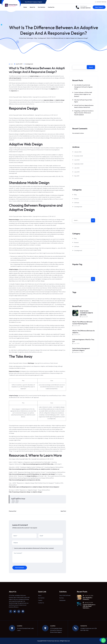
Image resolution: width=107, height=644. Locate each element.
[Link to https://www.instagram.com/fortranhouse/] (19, 611)
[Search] (93, 220)
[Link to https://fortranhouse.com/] (11, 5)
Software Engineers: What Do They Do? (83, 341)
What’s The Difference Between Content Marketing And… (82, 323)
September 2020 (79, 164)
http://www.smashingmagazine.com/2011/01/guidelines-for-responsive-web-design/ (32, 474)
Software (77, 203)
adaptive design (34, 76)
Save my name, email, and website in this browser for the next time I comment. (34, 548)
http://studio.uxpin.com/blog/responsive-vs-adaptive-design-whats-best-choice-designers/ (34, 487)
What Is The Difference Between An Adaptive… (84, 332)
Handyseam (62, 600)
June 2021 (77, 160)
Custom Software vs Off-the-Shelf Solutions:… (89, 606)
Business (76, 199)
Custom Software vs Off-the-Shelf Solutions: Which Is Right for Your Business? (83, 94)
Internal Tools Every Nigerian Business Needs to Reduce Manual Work (84, 106)
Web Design (31, 363)
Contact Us (51, 7)
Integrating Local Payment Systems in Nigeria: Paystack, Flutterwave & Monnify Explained (84, 113)
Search (91, 67)
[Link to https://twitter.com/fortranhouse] (15, 611)
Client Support (99, 7)
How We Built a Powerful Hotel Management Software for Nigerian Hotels (83, 87)
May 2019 (77, 176)
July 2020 (77, 168)
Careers (40, 600)
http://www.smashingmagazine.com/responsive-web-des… (25, 480)
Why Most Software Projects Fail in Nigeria (83, 101)
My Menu (62, 598)
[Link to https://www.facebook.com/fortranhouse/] (11, 611)
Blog (75, 195)
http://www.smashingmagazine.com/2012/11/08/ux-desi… (39, 464)
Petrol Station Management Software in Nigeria (81, 349)
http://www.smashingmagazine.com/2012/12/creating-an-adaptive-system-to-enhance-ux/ (34, 469)
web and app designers (15, 78)
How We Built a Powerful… (87, 599)
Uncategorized (29, 64)
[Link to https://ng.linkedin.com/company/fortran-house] (23, 611)
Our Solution (41, 7)
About (40, 595)
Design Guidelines (32, 476)
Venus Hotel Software (65, 595)
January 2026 (78, 152)
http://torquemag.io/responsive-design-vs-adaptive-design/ (25, 492)
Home (25, 7)
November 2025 (79, 156)
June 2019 (77, 172)
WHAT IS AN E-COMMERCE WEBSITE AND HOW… (86, 313)
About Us (32, 7)
